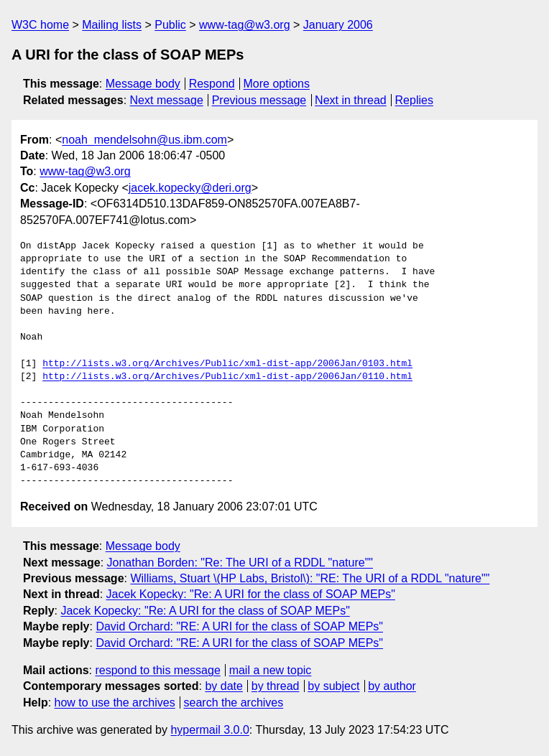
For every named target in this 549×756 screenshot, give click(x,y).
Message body (143, 84)
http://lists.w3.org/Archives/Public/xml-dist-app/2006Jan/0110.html (227, 377)
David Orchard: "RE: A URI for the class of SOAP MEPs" (239, 626)
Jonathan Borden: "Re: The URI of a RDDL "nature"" (240, 563)
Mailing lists (112, 25)
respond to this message (157, 670)
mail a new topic (271, 670)
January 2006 (338, 25)
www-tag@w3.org (245, 25)
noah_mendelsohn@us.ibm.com (144, 140)
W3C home (40, 25)
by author (392, 686)
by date (223, 686)
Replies (414, 100)
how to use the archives (115, 703)
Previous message (259, 100)
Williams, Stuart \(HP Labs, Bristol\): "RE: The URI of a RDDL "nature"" (310, 578)
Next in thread (351, 100)
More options (277, 84)
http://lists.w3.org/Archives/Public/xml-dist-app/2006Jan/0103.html (227, 364)
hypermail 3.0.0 (209, 730)
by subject (333, 686)
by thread (276, 686)
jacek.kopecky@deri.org (190, 188)
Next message (167, 100)
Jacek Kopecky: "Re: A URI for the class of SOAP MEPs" (251, 594)
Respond (212, 84)
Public (170, 25)
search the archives (234, 703)
